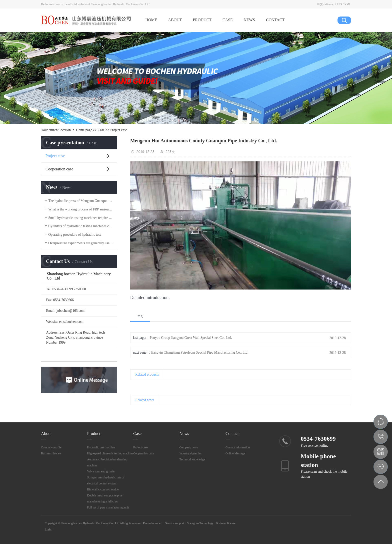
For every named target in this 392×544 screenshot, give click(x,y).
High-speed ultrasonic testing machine (110, 453)
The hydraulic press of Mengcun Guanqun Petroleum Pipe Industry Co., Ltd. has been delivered (81, 201)
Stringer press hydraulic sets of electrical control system (106, 480)
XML (348, 4)
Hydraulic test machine (101, 447)
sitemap (330, 4)
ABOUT (175, 20)
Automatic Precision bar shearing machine (107, 462)
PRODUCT (202, 20)
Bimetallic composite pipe (103, 489)
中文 (320, 4)
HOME (151, 20)
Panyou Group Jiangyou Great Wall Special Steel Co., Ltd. (191, 338)
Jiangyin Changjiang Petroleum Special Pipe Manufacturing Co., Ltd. (200, 352)
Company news (189, 447)
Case (101, 130)
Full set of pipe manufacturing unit (108, 507)
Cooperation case (59, 169)
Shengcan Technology (200, 523)
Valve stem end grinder (101, 471)
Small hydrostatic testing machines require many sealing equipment (81, 218)
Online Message (235, 453)
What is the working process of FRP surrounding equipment (81, 209)
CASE (228, 20)
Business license (51, 453)
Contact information (238, 447)
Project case (119, 130)
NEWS (249, 20)
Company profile (51, 447)
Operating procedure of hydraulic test (74, 235)
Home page (84, 130)
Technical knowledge (192, 459)
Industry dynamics (191, 453)
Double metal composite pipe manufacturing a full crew (105, 498)
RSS (339, 4)
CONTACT (275, 20)
